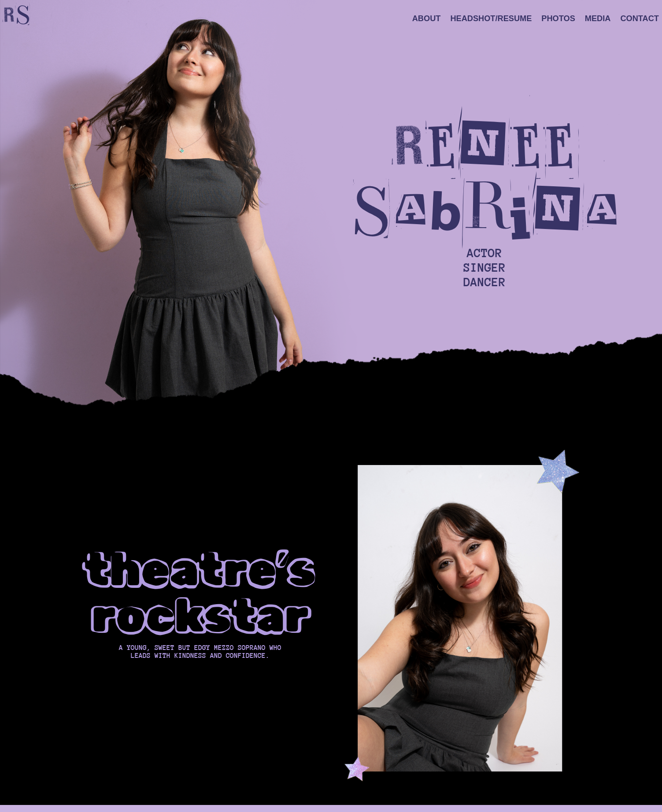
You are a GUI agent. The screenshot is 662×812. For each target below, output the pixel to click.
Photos (558, 19)
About (427, 19)
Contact (640, 19)
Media (598, 19)
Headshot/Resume (491, 19)
